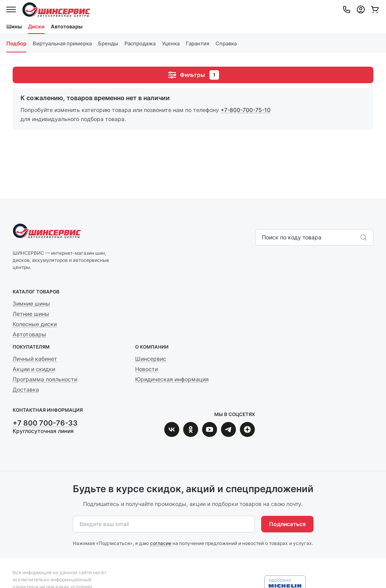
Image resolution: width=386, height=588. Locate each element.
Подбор (16, 43)
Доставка (26, 389)
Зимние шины (31, 303)
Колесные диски (35, 324)
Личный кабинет (35, 359)
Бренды (108, 43)
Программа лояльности (45, 379)
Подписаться (287, 524)
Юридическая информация (172, 379)
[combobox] (263, 237)
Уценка (171, 43)
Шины (14, 26)
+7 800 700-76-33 (45, 423)
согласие (161, 543)
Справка (226, 43)
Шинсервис (56, 9)
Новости (147, 369)
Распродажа (140, 43)
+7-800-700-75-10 (246, 110)
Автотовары (67, 26)
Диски (36, 26)
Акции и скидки (34, 369)
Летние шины (31, 314)
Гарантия (198, 43)
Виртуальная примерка (62, 43)
